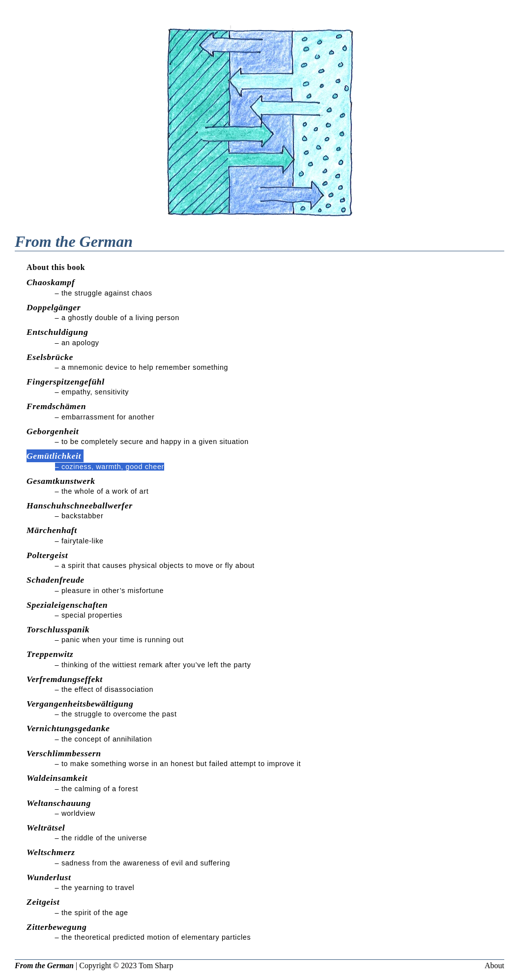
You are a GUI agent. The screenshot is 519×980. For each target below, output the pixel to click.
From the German (44, 965)
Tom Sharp (156, 965)
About (494, 965)
